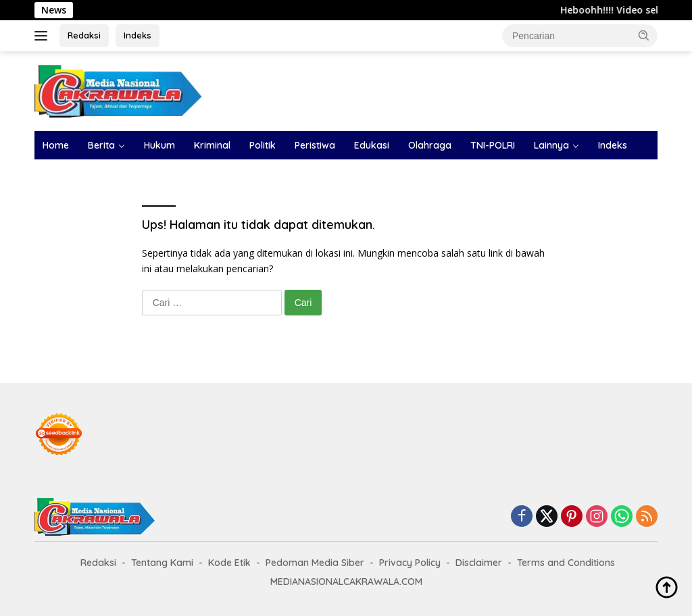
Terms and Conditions (566, 563)
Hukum (159, 145)
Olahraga (430, 145)
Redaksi (84, 35)
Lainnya (551, 145)
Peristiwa (315, 145)
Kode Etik (229, 563)
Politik (263, 145)
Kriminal (212, 145)
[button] (644, 35)
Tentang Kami (162, 563)
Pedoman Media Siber (315, 563)
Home (56, 145)
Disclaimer (479, 563)
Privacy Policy (410, 563)
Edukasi (372, 145)
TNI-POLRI (493, 145)
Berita (101, 145)
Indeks (138, 35)
